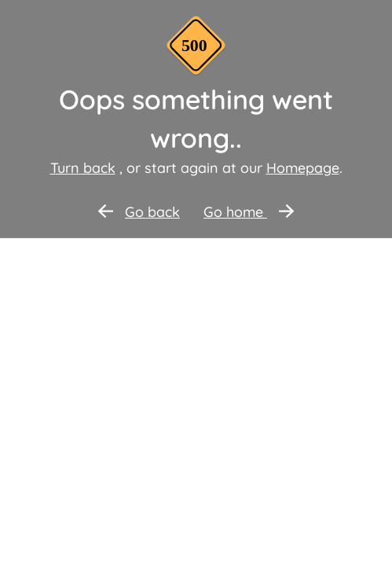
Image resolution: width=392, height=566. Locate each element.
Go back (139, 212)
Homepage (303, 168)
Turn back (83, 168)
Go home (249, 212)
